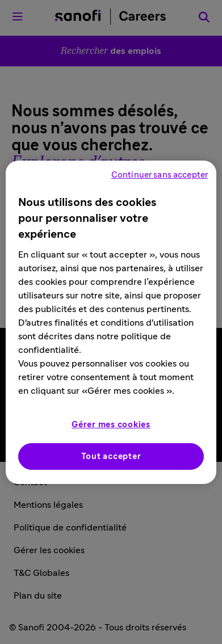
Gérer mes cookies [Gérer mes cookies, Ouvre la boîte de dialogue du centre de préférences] (111, 425)
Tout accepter (111, 456)
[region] (111, 322)
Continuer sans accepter (160, 175)
